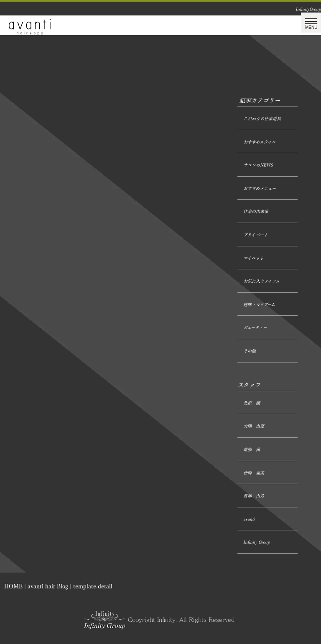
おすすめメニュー (260, 189)
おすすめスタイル (259, 142)
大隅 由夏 (254, 426)
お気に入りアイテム (261, 281)
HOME (13, 586)
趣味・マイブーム (259, 305)
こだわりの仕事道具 (262, 119)
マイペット (253, 258)
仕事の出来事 (256, 212)
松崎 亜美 (254, 473)
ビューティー (255, 328)
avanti (249, 519)
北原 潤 (252, 403)
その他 (250, 351)
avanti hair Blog (48, 586)
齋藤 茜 (252, 450)
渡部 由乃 (254, 496)
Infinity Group (257, 542)
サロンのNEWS (258, 165)
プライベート (256, 235)
